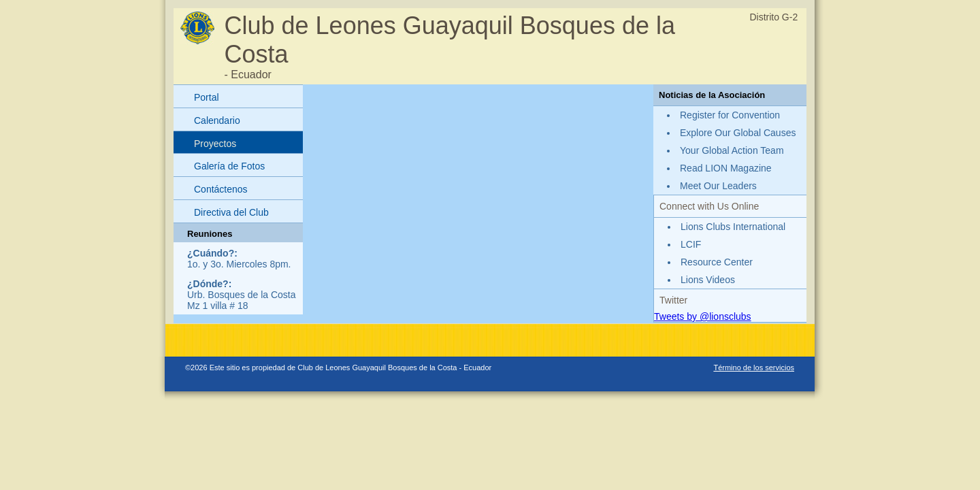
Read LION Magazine (726, 168)
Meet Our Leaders (718, 186)
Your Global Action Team (732, 150)
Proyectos (215, 144)
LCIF (691, 244)
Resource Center (717, 262)
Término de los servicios (754, 367)
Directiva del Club (231, 212)
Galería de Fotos (229, 166)
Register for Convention (730, 115)
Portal (207, 97)
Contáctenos (221, 189)
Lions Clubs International (733, 227)
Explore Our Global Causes (738, 133)
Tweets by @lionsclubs (703, 316)
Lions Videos (708, 280)
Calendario (217, 120)
